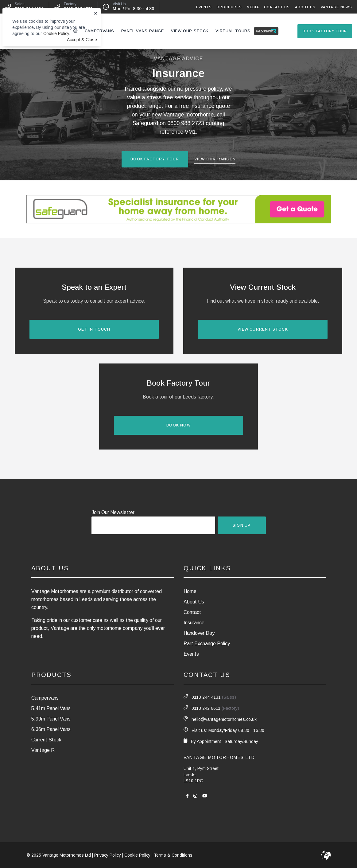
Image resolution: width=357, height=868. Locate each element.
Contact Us (277, 7)
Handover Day (199, 633)
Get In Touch (94, 329)
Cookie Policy (56, 33)
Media (253, 7)
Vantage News (336, 7)
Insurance (194, 623)
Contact (192, 612)
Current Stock (46, 740)
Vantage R (268, 31)
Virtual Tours (233, 31)
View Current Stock (263, 329)
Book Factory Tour (325, 31)
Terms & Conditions (173, 855)
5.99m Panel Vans (51, 719)
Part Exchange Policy (207, 644)
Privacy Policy (108, 855)
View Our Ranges (215, 159)
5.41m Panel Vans (51, 708)
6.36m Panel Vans (51, 729)
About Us (305, 7)
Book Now (178, 425)
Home (190, 591)
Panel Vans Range (143, 31)
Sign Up (242, 525)
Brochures (229, 7)
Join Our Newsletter (113, 512)
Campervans (99, 31)
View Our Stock (190, 31)
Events (204, 7)
